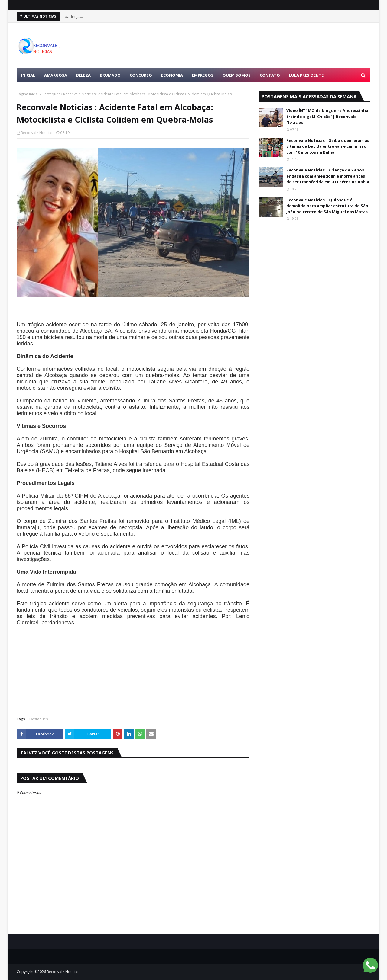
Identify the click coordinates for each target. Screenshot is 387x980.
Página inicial (28, 94)
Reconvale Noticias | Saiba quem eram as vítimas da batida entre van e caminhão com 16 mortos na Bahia (328, 146)
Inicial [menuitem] (28, 75)
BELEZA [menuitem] (83, 75)
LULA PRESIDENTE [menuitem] (306, 75)
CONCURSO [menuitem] (141, 75)
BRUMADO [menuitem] (110, 75)
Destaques (51, 94)
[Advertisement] (260, 45)
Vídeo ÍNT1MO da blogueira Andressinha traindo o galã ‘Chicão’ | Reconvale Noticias (327, 116)
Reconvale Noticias (37, 133)
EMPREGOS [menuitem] (203, 75)
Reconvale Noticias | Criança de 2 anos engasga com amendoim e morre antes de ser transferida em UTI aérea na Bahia (328, 176)
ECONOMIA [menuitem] (172, 75)
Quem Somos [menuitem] (237, 75)
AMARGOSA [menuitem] (56, 75)
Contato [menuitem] (270, 75)
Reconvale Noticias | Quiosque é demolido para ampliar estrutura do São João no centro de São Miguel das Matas (327, 206)
